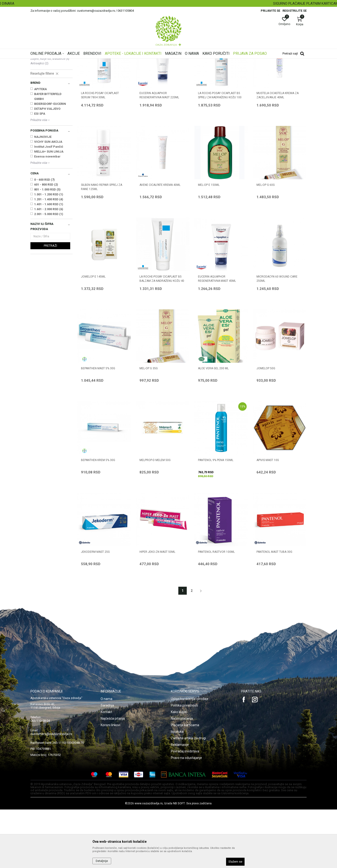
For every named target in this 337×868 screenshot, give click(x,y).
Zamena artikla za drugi (188, 797)
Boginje (37, 112)
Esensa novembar (47, 215)
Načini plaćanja (182, 777)
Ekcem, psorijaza (44, 88)
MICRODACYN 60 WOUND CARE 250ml (277, 337)
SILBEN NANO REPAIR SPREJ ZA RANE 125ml (102, 245)
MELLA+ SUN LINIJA (49, 210)
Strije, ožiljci (40, 103)
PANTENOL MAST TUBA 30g (274, 610)
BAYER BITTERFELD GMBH (48, 155)
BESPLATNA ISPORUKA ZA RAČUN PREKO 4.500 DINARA (168, 4)
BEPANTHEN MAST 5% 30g (98, 427)
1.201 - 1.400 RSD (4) (49, 258)
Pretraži (50, 304)
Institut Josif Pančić (49, 205)
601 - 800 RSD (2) (46, 243)
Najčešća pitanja (113, 777)
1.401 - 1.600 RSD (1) (49, 263)
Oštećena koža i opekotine (50, 93)
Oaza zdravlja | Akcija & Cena (49, 62)
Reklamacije (180, 803)
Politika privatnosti (184, 764)
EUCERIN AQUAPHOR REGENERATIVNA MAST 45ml (217, 337)
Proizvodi (78, 62)
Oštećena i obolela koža (103, 62)
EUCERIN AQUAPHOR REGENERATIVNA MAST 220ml (159, 154)
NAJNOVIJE (43, 195)
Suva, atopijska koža (46, 84)
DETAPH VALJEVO (47, 167)
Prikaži (247, 69)
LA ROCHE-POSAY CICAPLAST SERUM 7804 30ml (100, 154)
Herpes (37, 108)
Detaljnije (102, 861)
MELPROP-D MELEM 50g (155, 519)
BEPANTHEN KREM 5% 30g (98, 519)
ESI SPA (40, 172)
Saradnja (107, 764)
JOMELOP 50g (266, 427)
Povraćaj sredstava (185, 810)
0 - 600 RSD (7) (44, 238)
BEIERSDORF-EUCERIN (50, 162)
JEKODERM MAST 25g (95, 610)
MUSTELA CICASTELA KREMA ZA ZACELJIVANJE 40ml (278, 154)
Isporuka (177, 790)
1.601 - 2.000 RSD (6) (49, 268)
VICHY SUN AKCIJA (48, 200)
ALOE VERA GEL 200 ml (213, 427)
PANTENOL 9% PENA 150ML (216, 519)
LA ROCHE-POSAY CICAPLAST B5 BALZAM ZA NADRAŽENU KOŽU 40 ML (162, 339)
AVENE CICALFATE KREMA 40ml (160, 243)
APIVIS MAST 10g (268, 519)
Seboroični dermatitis (46, 98)
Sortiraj (206, 69)
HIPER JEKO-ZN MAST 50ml (157, 610)
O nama (106, 757)
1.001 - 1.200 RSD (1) (49, 253)
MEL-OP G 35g (149, 427)
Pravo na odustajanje (186, 816)
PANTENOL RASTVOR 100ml (216, 610)
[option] (168, 4)
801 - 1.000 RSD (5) (47, 248)
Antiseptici (39, 122)
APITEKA (40, 148)
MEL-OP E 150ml (209, 243)
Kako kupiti (179, 770)
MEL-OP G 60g (266, 243)
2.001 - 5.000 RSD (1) (49, 273)
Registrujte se (295, 11)
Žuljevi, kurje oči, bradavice (50, 117)
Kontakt (106, 770)
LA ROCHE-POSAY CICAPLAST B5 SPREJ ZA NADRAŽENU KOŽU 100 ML (220, 156)
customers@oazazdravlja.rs (51, 792)
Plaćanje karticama (185, 784)
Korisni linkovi (110, 784)
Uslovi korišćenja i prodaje (190, 757)
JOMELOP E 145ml (93, 335)
